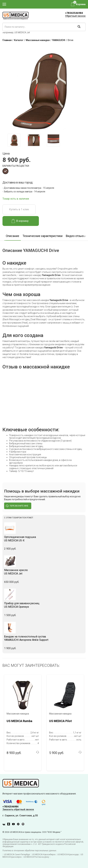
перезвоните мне (17, 506)
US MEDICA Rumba (19, 721)
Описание (12, 236)
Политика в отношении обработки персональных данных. (30, 851)
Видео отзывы (76, 236)
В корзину (20, 221)
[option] (14, 140)
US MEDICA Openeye (44, 605)
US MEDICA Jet (44, 572)
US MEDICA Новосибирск (44, 855)
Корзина (81, 4)
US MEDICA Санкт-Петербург (17, 855)
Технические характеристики (43, 236)
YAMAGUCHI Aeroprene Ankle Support (44, 638)
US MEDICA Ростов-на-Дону (36, 857)
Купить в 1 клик (19, 209)
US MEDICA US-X (44, 539)
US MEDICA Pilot (60, 721)
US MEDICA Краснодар (68, 855)
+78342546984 (74, 13)
